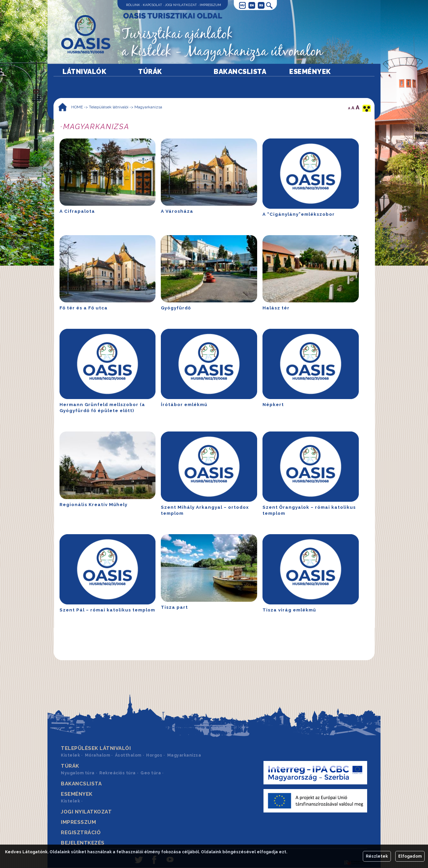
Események (310, 72)
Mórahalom (98, 755)
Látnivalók (84, 72)
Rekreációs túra (118, 773)
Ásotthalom (128, 755)
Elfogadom (410, 856)
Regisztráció (81, 833)
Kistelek (70, 755)
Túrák (150, 72)
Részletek (377, 856)
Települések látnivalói (109, 107)
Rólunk (133, 5)
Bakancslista (240, 72)
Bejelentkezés (83, 843)
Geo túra (151, 773)
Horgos (154, 755)
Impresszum (210, 5)
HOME (77, 107)
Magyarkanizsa (148, 107)
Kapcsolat (152, 5)
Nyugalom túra (78, 773)
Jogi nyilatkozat (181, 5)
